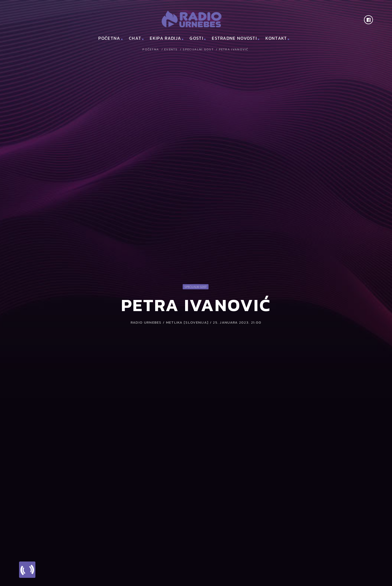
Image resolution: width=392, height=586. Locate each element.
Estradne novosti (234, 38)
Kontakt (276, 38)
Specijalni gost (198, 49)
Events (171, 49)
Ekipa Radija (165, 38)
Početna (109, 38)
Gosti (196, 38)
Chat (135, 38)
